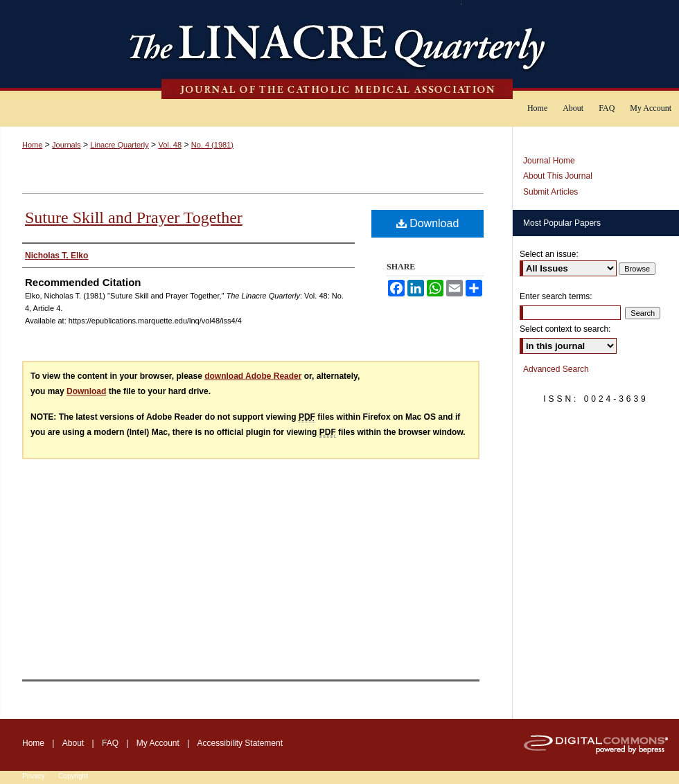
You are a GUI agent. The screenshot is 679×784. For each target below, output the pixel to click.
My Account (158, 743)
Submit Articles (550, 192)
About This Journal (558, 176)
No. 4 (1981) (212, 145)
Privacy (34, 776)
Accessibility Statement (240, 743)
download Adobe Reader (253, 376)
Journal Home (549, 161)
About (73, 743)
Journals (67, 145)
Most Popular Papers (562, 223)
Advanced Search (556, 369)
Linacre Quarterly (119, 145)
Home (32, 145)
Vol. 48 (170, 145)
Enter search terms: (556, 296)
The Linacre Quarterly (339, 50)
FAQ (110, 743)
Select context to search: (565, 329)
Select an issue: (549, 254)
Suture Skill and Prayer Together (134, 217)
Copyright (73, 776)
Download (428, 223)
